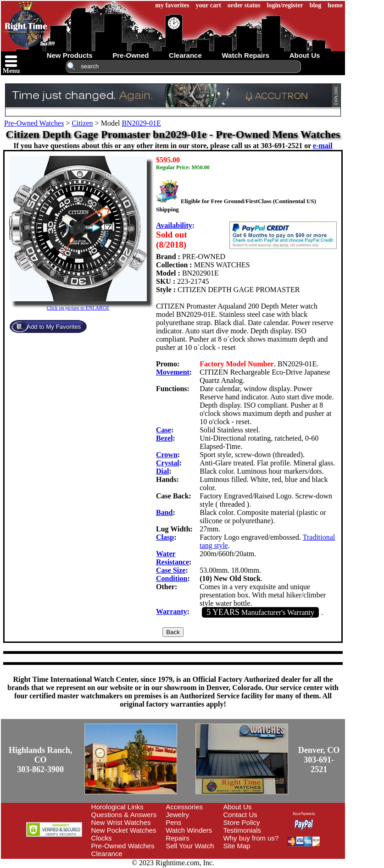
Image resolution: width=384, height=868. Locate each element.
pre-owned (131, 55)
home (335, 5)
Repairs (178, 838)
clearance (185, 55)
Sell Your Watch (190, 846)
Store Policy (242, 822)
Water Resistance (173, 558)
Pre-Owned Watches (34, 123)
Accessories (184, 807)
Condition (172, 578)
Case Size (171, 570)
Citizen (82, 123)
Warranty (172, 611)
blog (316, 5)
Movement (173, 372)
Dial (162, 471)
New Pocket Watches (124, 830)
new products (70, 55)
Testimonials (242, 830)
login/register (285, 5)
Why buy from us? (251, 838)
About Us (238, 807)
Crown (167, 455)
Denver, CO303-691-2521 (319, 760)
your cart (209, 5)
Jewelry (177, 815)
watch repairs (245, 55)
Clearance (107, 854)
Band (164, 512)
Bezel (164, 438)
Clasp (165, 537)
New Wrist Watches (121, 822)
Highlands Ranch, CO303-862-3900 (40, 760)
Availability (174, 225)
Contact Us (240, 815)
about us (305, 55)
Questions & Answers (124, 815)
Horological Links (117, 807)
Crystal (168, 463)
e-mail (323, 146)
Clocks (102, 838)
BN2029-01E (141, 123)
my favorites (172, 5)
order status (244, 5)
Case (164, 430)
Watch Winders (189, 830)
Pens (173, 822)
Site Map (237, 846)
